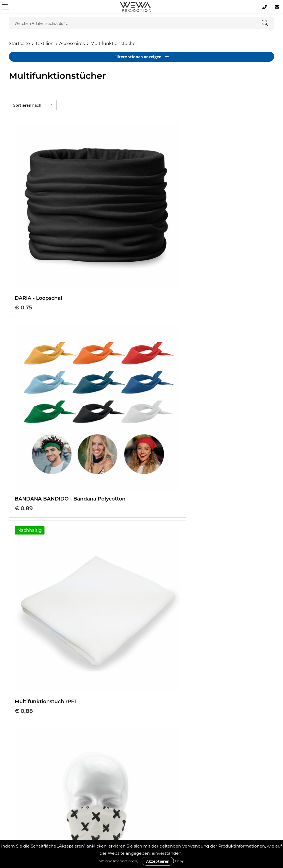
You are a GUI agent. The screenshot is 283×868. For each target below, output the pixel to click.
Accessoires (72, 44)
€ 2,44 (156, 427)
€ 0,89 (156, 262)
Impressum (22, 768)
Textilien (44, 44)
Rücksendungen (27, 785)
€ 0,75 (23, 262)
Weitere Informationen (118, 861)
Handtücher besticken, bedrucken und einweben (205, 752)
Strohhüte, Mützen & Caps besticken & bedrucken (205, 743)
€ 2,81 (23, 592)
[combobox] (133, 23)
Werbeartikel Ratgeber (175, 693)
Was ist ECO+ (165, 710)
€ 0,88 (24, 419)
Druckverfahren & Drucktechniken (188, 702)
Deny (179, 861)
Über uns (19, 743)
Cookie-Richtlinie (28, 760)
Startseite (19, 44)
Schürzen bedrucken (173, 760)
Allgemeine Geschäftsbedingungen (48, 752)
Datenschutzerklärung (34, 777)
